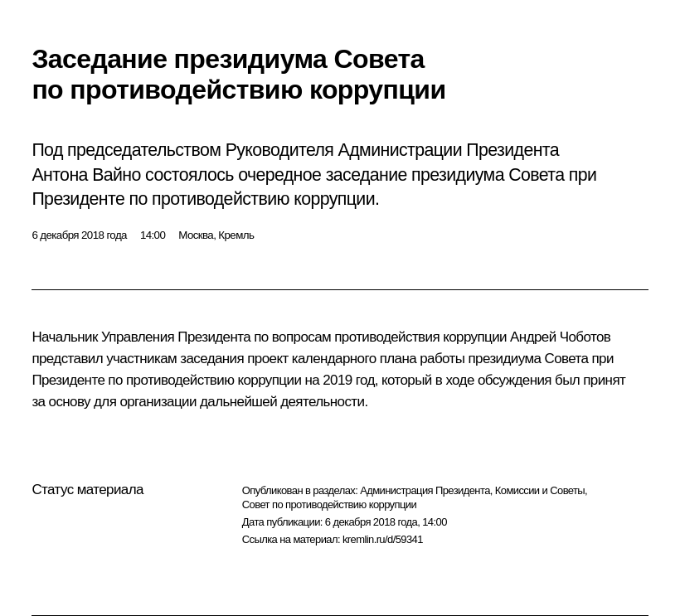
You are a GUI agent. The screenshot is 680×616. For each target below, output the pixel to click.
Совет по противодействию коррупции (329, 504)
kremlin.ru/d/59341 (383, 539)
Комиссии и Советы (540, 490)
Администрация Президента (425, 490)
